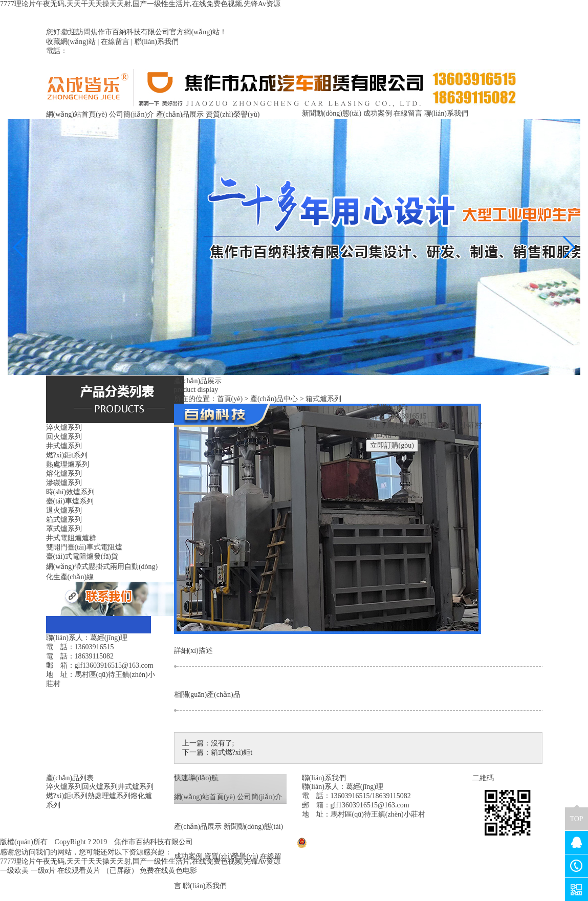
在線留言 (115, 42)
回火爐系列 (100, 787)
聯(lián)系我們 (157, 42)
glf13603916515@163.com (370, 805)
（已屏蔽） (120, 871)
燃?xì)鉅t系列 (67, 796)
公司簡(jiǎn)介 (132, 114)
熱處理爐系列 (109, 796)
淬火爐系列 (64, 787)
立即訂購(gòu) (392, 445)
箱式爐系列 (323, 399)
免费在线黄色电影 (168, 871)
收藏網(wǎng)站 (71, 42)
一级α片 (43, 871)
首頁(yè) (230, 399)
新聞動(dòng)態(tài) (332, 113)
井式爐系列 (136, 787)
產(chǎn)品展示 (180, 114)
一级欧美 (14, 871)
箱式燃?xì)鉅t (232, 752)
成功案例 (378, 113)
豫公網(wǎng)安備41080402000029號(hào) (367, 842)
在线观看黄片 (79, 871)
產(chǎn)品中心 (274, 399)
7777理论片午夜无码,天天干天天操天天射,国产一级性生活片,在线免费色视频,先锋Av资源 (140, 4)
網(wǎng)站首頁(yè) (77, 114)
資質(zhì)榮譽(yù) (233, 114)
